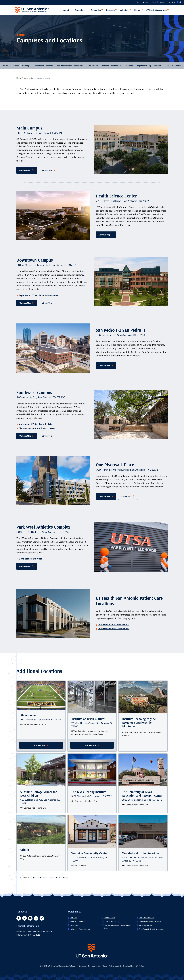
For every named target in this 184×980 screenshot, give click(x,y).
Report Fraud (110, 917)
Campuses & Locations (45, 65)
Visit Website (48, 745)
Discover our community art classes (37, 428)
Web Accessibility (115, 966)
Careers (73, 917)
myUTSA (172, 2)
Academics (96, 10)
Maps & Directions (78, 921)
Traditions (134, 65)
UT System (141, 966)
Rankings (27, 65)
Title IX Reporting (112, 921)
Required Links (129, 966)
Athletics (124, 10)
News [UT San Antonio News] (162, 2)
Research (110, 10)
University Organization (80, 929)
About (66, 10)
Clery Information (147, 917)
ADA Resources (146, 925)
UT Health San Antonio (156, 10)
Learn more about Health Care (114, 624)
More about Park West (31, 558)
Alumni (137, 10)
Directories (165, 65)
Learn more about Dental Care (114, 628)
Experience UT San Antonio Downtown (39, 295)
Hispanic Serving (149, 65)
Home (19, 78)
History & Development (116, 65)
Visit (137, 2)
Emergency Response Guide (89, 966)
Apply (146, 2)
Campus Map (28, 170)
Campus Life (96, 65)
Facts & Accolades (11, 65)
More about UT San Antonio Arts (36, 424)
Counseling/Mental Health (150, 921)
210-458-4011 (34, 935)
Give (154, 2)
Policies (104, 966)
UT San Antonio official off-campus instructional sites (48, 877)
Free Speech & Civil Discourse (152, 929)
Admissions (80, 10)
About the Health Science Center (73, 65)
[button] (180, 2)
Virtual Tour (50, 170)
